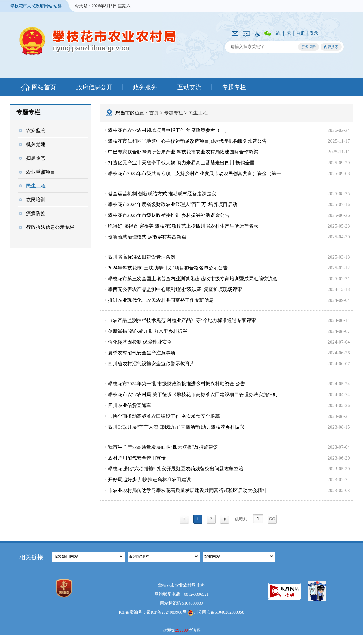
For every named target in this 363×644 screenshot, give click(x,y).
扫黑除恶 (32, 158)
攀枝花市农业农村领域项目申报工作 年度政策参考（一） (169, 130)
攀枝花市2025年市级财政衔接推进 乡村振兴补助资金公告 (169, 215)
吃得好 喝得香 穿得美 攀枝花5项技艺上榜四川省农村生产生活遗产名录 (183, 226)
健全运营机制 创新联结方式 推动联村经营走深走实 (162, 194)
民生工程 (32, 186)
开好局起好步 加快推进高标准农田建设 (149, 480)
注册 (301, 33)
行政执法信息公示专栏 (47, 227)
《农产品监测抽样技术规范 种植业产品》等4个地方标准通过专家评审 (182, 320)
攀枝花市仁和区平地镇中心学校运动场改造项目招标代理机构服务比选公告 (187, 141)
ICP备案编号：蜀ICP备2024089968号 (153, 612)
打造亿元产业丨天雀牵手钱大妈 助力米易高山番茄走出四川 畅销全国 (181, 163)
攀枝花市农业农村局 (98, 41)
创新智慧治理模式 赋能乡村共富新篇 (147, 237)
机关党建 (32, 144)
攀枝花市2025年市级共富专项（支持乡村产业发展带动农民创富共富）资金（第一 (195, 173)
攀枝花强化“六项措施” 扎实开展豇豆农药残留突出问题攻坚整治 (176, 469)
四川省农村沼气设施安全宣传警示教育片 (151, 364)
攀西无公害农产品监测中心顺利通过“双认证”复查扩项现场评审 (175, 289)
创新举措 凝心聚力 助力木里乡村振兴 (148, 331)
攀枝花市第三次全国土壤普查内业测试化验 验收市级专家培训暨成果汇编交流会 (193, 279)
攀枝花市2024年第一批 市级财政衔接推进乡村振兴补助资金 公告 (177, 384)
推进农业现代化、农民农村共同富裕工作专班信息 (161, 300)
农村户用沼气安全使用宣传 (137, 458)
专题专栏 (234, 87)
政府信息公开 (94, 87)
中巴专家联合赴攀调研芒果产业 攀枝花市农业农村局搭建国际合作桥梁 (183, 152)
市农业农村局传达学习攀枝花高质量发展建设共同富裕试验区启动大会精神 (187, 490)
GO (272, 519)
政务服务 (145, 87)
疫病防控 (32, 213)
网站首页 (44, 87)
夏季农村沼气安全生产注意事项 (142, 353)
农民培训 (32, 200)
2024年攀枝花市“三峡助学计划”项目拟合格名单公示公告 (168, 268)
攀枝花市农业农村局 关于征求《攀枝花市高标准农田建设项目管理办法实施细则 (193, 395)
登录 (314, 33)
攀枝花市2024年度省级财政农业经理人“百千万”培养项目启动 (173, 204)
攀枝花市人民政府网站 (31, 6)
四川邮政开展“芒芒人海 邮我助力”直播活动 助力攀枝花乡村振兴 (176, 427)
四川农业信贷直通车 (130, 405)
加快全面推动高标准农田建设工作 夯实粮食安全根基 (164, 416)
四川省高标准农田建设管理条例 (142, 257)
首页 (154, 113)
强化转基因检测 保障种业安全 (140, 342)
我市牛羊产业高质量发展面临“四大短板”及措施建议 (163, 447)
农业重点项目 (37, 172)
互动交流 (189, 87)
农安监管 (32, 131)
